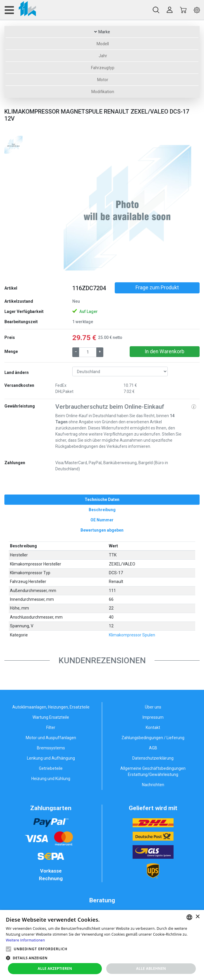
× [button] (197, 917)
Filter (51, 727)
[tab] (102, 500)
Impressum (153, 717)
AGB (153, 748)
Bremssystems (51, 748)
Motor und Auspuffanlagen (51, 738)
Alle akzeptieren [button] (55, 968)
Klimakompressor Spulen (132, 635)
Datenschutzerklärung (153, 758)
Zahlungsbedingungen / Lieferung (153, 738)
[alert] (102, 945)
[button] (66, 206)
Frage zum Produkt (157, 288)
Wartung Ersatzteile (51, 717)
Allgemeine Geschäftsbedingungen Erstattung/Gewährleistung (153, 771)
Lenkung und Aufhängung (51, 758)
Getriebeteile (51, 768)
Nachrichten (153, 785)
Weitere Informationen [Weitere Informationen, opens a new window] (25, 940)
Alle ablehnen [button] (151, 968)
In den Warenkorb (164, 351)
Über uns (153, 707)
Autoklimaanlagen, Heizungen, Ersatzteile (51, 707)
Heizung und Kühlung (51, 779)
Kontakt (153, 727)
